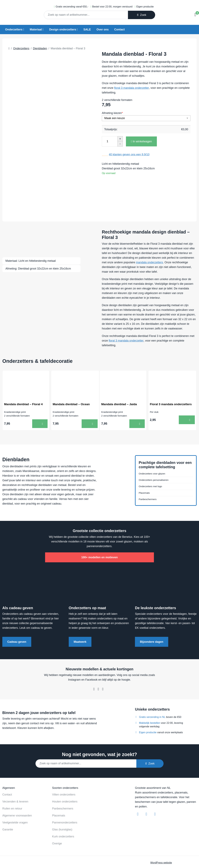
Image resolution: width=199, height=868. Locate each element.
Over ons (103, 29)
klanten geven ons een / (129, 154)
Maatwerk (80, 618)
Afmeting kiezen (112, 113)
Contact (119, 29)
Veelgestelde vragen (15, 799)
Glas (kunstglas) (62, 806)
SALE (87, 29)
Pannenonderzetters (65, 799)
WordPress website (161, 839)
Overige (57, 820)
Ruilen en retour (12, 785)
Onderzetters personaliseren (156, 461)
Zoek (142, 15)
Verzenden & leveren (15, 778)
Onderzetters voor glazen (154, 453)
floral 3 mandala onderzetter (132, 88)
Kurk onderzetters (63, 813)
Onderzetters (14, 29)
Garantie (8, 806)
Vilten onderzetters (64, 771)
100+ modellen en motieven (100, 534)
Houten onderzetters (65, 778)
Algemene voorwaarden (17, 792)
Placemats (145, 475)
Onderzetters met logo (153, 468)
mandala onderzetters (149, 243)
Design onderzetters (63, 29)
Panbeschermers (149, 483)
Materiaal (36, 29)
